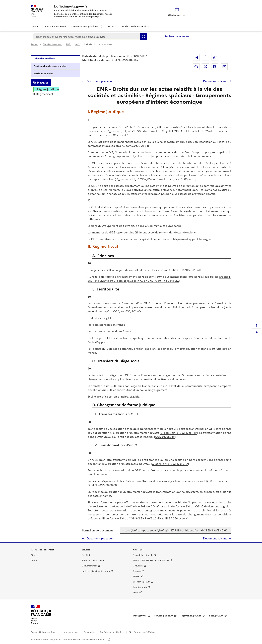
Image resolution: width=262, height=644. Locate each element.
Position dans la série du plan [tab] (50, 66)
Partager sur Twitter (206, 67)
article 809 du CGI (144, 506)
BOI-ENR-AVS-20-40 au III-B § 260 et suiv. (161, 518)
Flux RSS (86, 555)
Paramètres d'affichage (145, 632)
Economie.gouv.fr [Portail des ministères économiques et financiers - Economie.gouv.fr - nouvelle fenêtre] (141, 582)
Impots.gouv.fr (140, 587)
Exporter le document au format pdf (196, 57)
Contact (35, 560)
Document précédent (100, 81)
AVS (78, 44)
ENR (69, 44)
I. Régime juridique (47, 89)
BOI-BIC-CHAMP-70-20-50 (184, 270)
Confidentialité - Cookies (112, 632)
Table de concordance (93, 560)
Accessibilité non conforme (44, 632)
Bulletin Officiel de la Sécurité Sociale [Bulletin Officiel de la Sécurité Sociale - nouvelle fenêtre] (151, 560)
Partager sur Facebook (196, 67)
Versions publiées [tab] (43, 74)
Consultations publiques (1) (87, 27)
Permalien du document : (98, 530)
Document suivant (215, 81)
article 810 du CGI (188, 506)
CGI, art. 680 (163, 437)
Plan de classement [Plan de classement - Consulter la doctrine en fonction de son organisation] (55, 27)
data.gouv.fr (216, 616)
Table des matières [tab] (44, 59)
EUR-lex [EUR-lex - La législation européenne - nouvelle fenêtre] (137, 576)
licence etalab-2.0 (99, 639)
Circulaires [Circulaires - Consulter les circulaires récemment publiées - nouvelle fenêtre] (138, 566)
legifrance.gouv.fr (191, 616)
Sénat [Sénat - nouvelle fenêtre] (136, 592)
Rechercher (144, 37)
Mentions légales (71, 632)
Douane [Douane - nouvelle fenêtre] (137, 571)
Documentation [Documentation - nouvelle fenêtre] (90, 566)
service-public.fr (164, 616)
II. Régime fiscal (43, 94)
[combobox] (87, 37)
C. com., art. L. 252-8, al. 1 (177, 433)
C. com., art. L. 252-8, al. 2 (168, 464)
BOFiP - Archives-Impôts (135, 27)
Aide (33, 555)
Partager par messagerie (224, 67)
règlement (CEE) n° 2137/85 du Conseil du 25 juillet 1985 (144, 131)
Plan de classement (52, 44)
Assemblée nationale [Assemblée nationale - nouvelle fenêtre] (143, 555)
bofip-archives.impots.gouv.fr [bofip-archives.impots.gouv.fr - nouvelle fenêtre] (96, 571)
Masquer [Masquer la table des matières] (43, 83)
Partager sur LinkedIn (215, 67)
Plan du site (89, 632)
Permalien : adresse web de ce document (215, 57)
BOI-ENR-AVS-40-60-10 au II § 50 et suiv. (153, 281)
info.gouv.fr (140, 616)
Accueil (35, 27)
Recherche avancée (177, 36)
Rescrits (112, 27)
